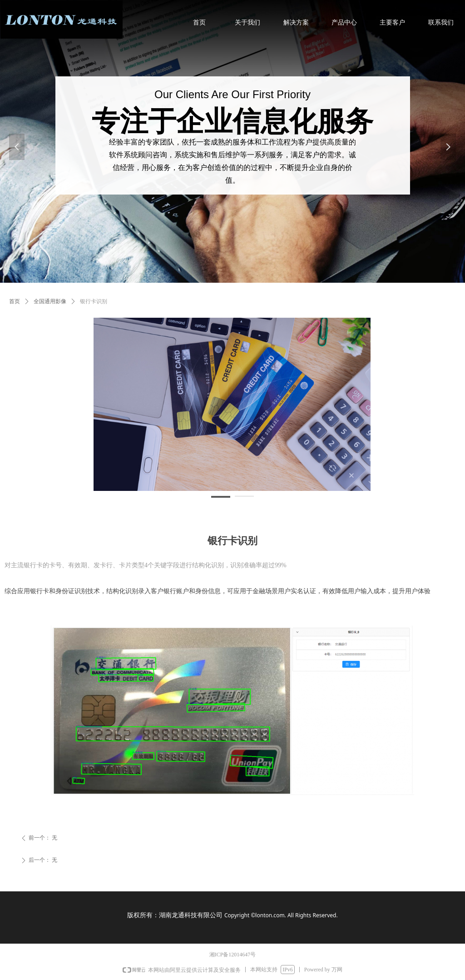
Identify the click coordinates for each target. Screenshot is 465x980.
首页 (15, 301)
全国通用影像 (50, 301)
